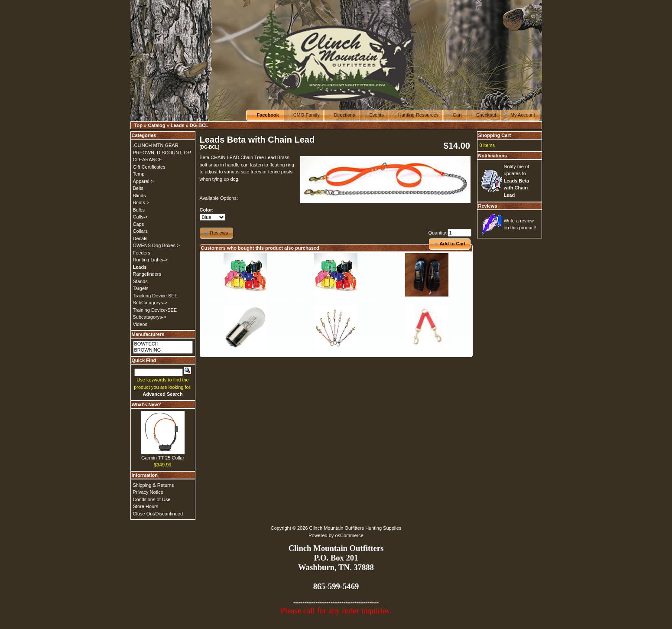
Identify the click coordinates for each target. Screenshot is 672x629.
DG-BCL (199, 125)
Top (138, 125)
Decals (140, 238)
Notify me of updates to (517, 181)
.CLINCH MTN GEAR (156, 145)
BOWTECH (163, 344)
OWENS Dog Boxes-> (157, 245)
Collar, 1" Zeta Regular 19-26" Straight (336, 300)
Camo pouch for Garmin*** (427, 300)
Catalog (156, 125)
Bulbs (139, 210)
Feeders (142, 253)
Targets (141, 288)
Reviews (488, 206)
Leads (178, 125)
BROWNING (163, 350)
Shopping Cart (495, 135)
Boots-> (141, 202)
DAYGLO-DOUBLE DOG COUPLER (427, 352)
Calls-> (141, 217)
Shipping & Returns (154, 485)
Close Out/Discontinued (158, 514)
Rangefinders (147, 274)
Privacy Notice (148, 492)
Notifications (493, 156)
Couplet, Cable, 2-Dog (336, 352)
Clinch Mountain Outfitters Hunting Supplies (355, 528)
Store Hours (146, 506)
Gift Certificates (149, 167)
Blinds (140, 196)
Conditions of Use (152, 499)
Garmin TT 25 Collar (163, 458)
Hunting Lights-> (150, 260)
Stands (140, 281)
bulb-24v (245, 352)
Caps (139, 224)
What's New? (146, 404)
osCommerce (349, 535)
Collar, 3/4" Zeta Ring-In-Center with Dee (245, 300)
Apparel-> (143, 181)
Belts (138, 188)
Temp (139, 174)
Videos (140, 324)
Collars (140, 231)
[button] (265, 115)
